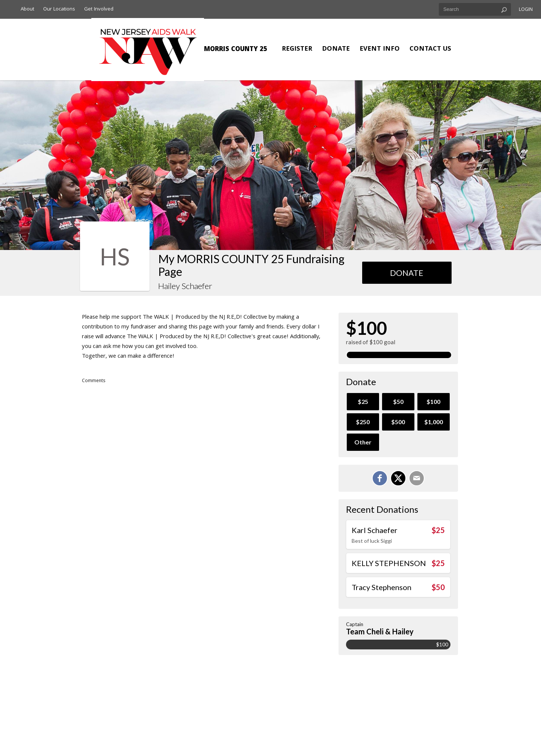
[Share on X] (398, 478)
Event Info (380, 49)
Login (526, 10)
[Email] (417, 478)
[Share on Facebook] (380, 478)
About (27, 9)
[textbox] (475, 9)
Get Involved (99, 9)
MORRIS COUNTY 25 (236, 50)
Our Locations (59, 9)
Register (297, 49)
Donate (336, 49)
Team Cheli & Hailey (380, 631)
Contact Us (430, 49)
